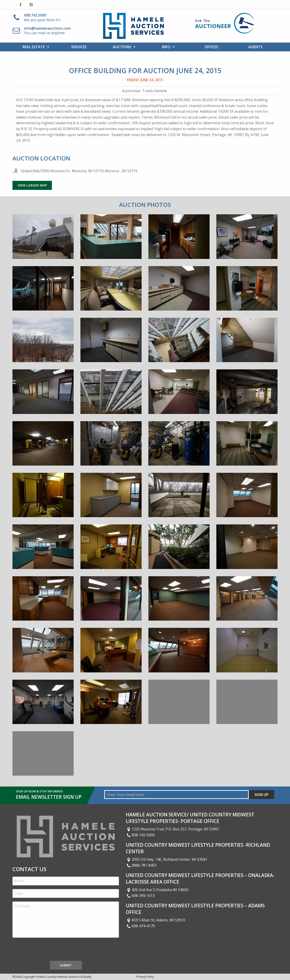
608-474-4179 (140, 926)
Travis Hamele (155, 91)
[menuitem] (35, 47)
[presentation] (47, 950)
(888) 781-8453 (141, 865)
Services (79, 47)
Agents (255, 47)
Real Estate (34, 47)
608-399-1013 (140, 896)
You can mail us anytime (47, 31)
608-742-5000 (140, 835)
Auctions (122, 47)
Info (166, 47)
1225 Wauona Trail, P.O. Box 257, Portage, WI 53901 (173, 829)
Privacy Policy (145, 977)
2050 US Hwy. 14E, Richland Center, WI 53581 (167, 859)
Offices (211, 47)
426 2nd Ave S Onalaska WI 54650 (157, 890)
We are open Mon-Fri (42, 18)
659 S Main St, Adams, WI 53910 (155, 920)
